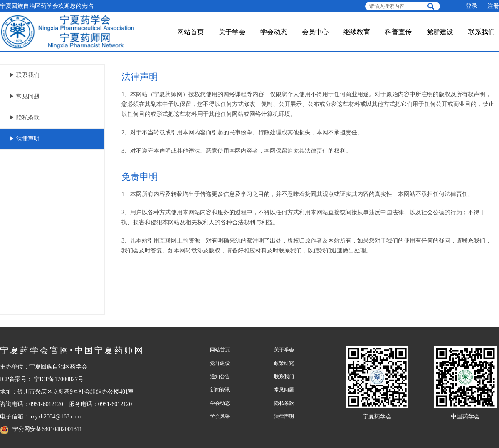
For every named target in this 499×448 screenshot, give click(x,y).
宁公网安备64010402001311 (47, 429)
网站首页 (190, 32)
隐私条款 (284, 403)
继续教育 (357, 32)
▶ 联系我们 (24, 75)
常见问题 (284, 390)
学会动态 (274, 32)
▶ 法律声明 (24, 139)
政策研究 (284, 363)
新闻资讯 (220, 390)
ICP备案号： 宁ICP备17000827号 (42, 379)
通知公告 (220, 376)
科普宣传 (398, 32)
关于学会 (232, 32)
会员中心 (315, 32)
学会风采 (220, 416)
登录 (472, 6)
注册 (493, 6)
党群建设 (440, 32)
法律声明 (284, 416)
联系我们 (482, 32)
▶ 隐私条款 (24, 118)
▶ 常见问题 (24, 96)
